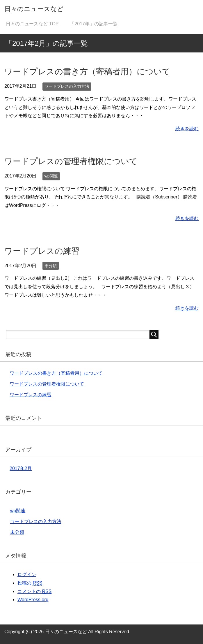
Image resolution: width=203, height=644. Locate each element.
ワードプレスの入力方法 (67, 86)
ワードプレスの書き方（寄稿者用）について (87, 72)
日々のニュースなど (34, 9)
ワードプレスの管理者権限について (71, 161)
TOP (32, 24)
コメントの (34, 592)
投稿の (30, 583)
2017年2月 (21, 468)
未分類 (51, 266)
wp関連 (51, 176)
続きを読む (187, 129)
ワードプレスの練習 (42, 251)
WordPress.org (33, 600)
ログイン (27, 575)
